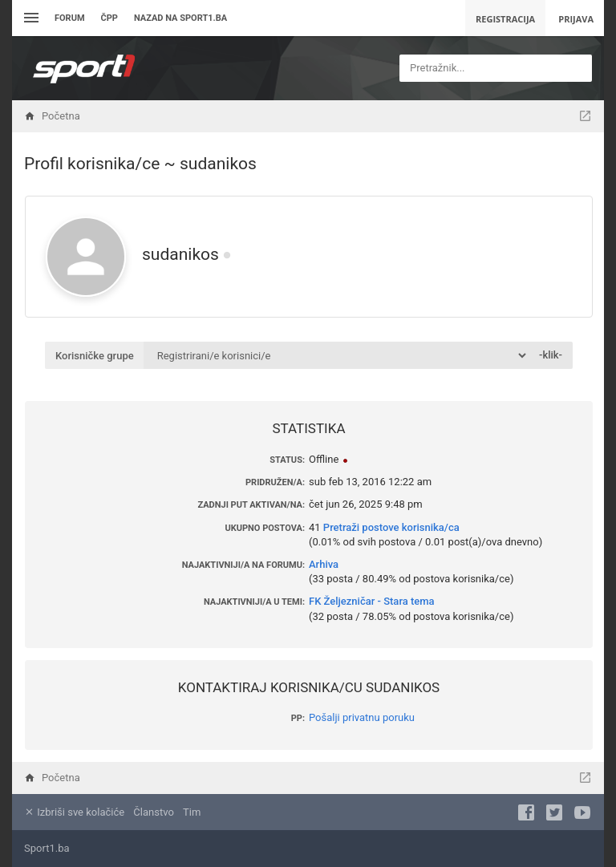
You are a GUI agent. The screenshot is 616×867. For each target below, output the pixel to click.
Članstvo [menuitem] (153, 812)
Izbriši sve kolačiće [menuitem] (74, 812)
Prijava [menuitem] (576, 19)
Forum (70, 18)
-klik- (551, 355)
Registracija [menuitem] (505, 19)
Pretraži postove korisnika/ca (391, 527)
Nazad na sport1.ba (180, 18)
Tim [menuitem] (192, 812)
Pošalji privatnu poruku (362, 717)
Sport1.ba (47, 848)
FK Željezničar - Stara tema (372, 601)
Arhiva (324, 564)
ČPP (109, 18)
